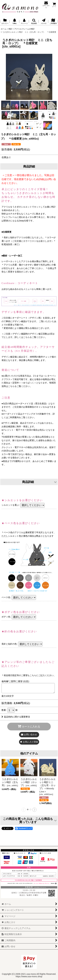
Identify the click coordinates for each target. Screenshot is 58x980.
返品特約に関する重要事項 (16, 717)
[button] (34, 21)
